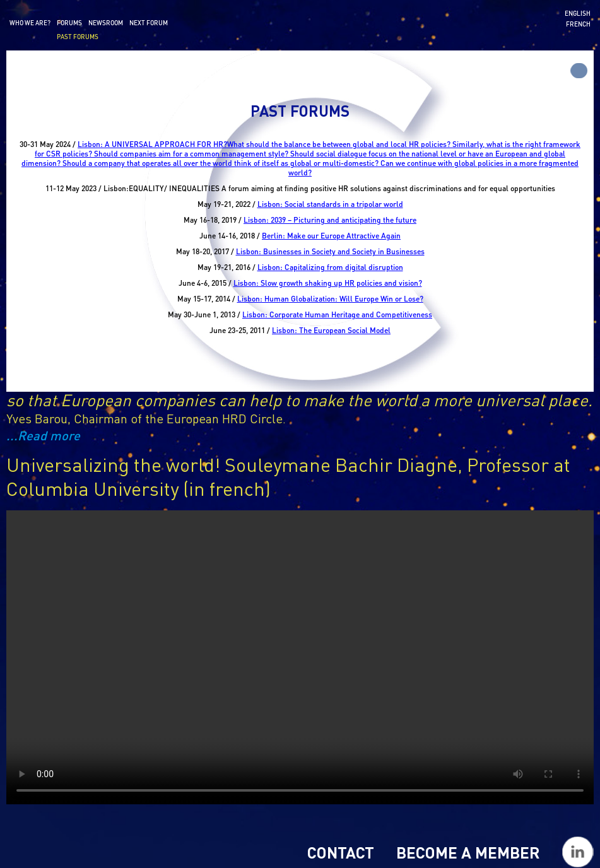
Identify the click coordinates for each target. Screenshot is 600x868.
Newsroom (106, 23)
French (578, 24)
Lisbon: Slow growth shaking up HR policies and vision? (328, 283)
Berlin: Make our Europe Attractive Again (331, 236)
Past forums (78, 37)
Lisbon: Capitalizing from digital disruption (330, 267)
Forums (69, 23)
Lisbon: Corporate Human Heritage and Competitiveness (337, 314)
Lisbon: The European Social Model (331, 330)
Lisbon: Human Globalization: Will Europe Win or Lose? (330, 299)
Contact (341, 852)
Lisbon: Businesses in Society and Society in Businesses (330, 251)
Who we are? (30, 23)
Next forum (149, 23)
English (578, 13)
